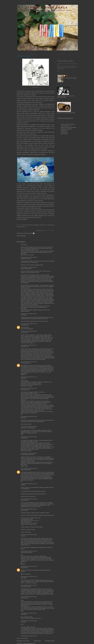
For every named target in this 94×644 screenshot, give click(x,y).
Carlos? (21, 225)
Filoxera (23, 568)
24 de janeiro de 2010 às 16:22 (29, 613)
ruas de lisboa (64, 134)
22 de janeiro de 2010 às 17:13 (29, 377)
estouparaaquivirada (26, 455)
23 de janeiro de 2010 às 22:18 (29, 577)
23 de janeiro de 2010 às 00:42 (29, 535)
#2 (46, 230)
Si (21, 485)
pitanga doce (64, 131)
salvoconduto (24, 587)
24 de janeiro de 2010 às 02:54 (29, 597)
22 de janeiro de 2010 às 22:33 (29, 509)
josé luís (23, 510)
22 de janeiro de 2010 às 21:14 (29, 484)
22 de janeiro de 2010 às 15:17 (29, 345)
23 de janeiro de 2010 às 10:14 (29, 551)
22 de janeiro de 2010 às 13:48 (29, 257)
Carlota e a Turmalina (27, 428)
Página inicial (37, 641)
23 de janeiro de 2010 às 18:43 (29, 566)
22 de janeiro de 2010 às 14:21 (29, 324)
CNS (22, 315)
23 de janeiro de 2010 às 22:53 (29, 585)
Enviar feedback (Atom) (29, 643)
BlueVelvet (24, 390)
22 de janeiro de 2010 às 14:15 (29, 314)
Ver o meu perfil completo (70, 78)
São (22, 418)
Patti (22, 378)
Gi (21, 536)
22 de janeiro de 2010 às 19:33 (29, 453)
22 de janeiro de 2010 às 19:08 (29, 417)
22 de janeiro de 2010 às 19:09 (29, 427)
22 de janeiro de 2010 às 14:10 (29, 267)
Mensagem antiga (50, 641)
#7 (54, 230)
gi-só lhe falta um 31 (66, 126)
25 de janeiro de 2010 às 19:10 (29, 636)
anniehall (23, 325)
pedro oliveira (24, 470)
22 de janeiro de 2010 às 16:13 (29, 362)
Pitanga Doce (24, 259)
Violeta (23, 438)
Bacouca (23, 598)
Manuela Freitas (25, 552)
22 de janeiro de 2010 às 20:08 (29, 468)
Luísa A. (23, 333)
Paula (22, 245)
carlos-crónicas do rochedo (68, 124)
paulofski (23, 346)
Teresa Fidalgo (25, 269)
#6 (52, 230)
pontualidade (22, 236)
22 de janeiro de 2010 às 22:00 (29, 499)
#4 (49, 230)
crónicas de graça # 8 (25, 56)
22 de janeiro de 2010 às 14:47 (29, 331)
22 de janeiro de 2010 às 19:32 (29, 437)
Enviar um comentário (22, 638)
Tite (22, 622)
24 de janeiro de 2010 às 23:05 (29, 621)
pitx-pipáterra (64, 132)
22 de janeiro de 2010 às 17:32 (29, 388)
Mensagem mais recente (23, 641)
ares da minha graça (48, 8)
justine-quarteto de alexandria (68, 127)
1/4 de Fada (24, 363)
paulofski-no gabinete (66, 129)
